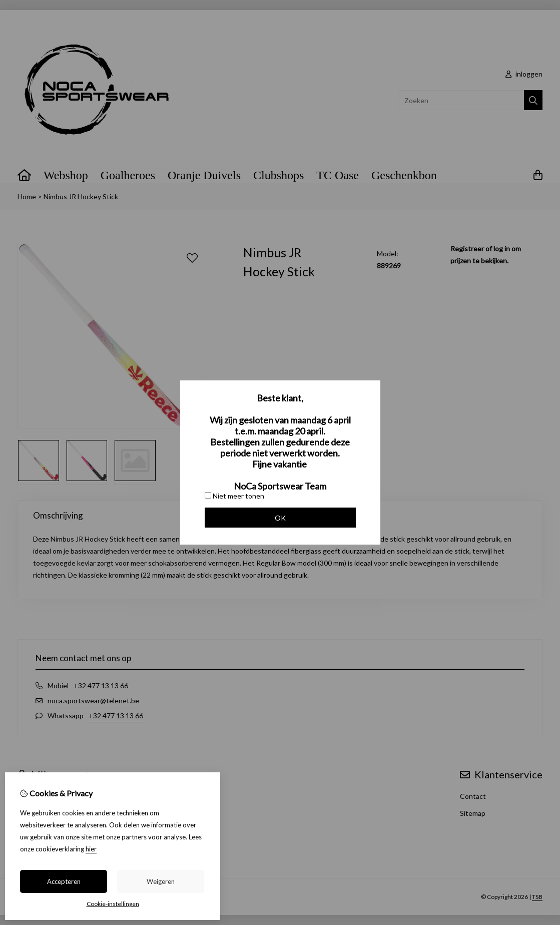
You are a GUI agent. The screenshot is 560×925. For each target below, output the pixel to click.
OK (280, 518)
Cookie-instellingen (113, 904)
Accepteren (64, 881)
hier (91, 849)
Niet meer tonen (234, 496)
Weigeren (161, 881)
